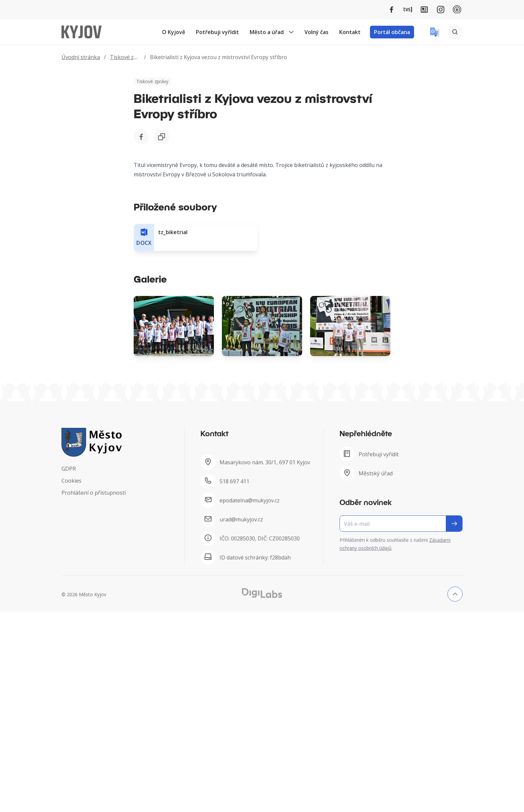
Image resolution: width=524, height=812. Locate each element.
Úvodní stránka (81, 57)
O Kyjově (174, 32)
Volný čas (316, 32)
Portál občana (392, 32)
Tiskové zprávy (129, 57)
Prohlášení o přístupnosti (94, 493)
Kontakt (350, 32)
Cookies (72, 481)
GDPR (69, 469)
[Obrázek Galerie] (174, 326)
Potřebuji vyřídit (217, 32)
